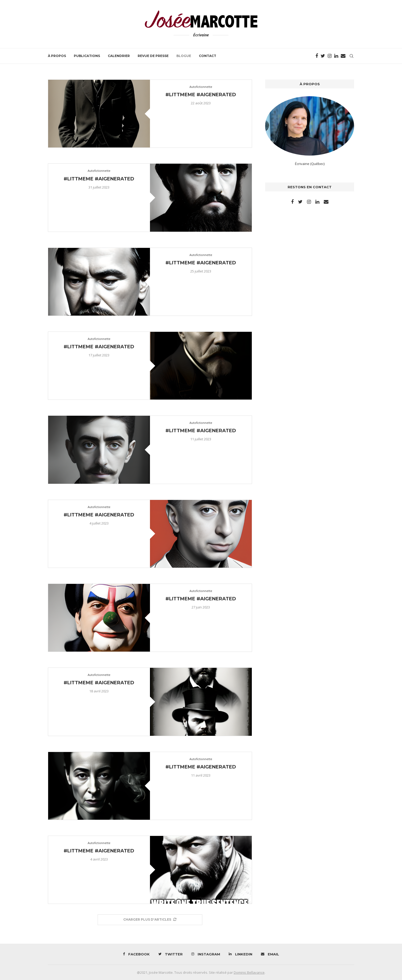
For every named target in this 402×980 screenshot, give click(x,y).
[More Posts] (150, 920)
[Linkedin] (336, 56)
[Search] (351, 56)
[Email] (343, 56)
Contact (208, 56)
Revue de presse (153, 56)
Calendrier (119, 56)
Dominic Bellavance (249, 972)
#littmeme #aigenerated (201, 95)
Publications (87, 56)
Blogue (184, 56)
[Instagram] (330, 56)
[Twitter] (323, 56)
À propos (57, 56)
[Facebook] (317, 56)
